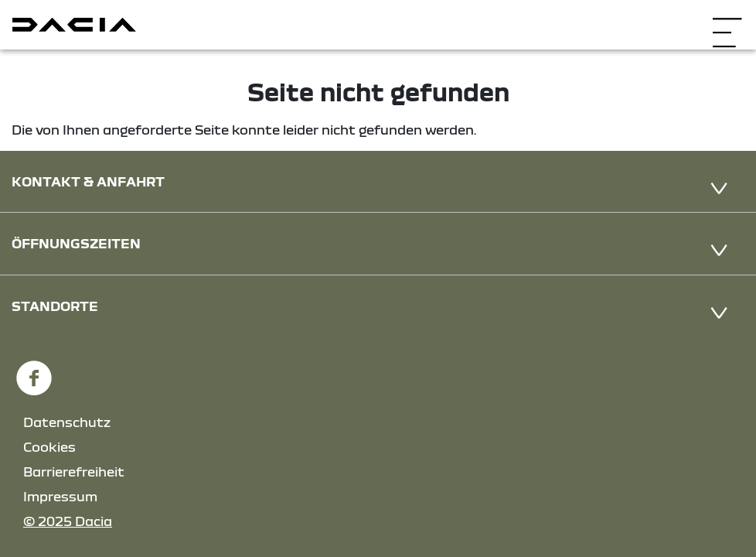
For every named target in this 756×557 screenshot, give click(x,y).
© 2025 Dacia (68, 521)
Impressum (60, 496)
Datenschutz (67, 422)
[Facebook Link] (34, 372)
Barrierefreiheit (74, 472)
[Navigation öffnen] (727, 23)
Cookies (49, 447)
